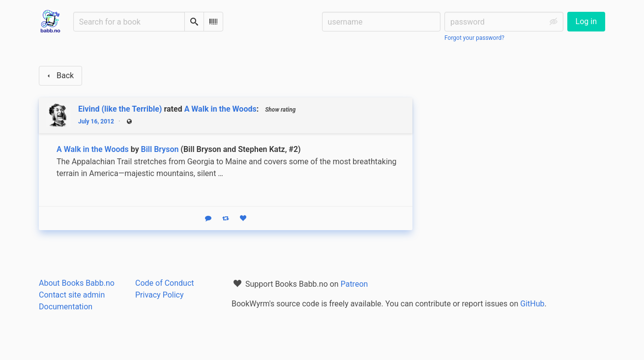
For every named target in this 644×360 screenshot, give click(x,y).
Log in (586, 21)
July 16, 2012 (96, 121)
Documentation (66, 307)
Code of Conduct (165, 283)
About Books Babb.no (77, 283)
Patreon (354, 284)
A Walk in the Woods (220, 109)
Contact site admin (72, 295)
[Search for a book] (129, 22)
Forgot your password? (474, 38)
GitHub (532, 304)
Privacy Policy (160, 295)
